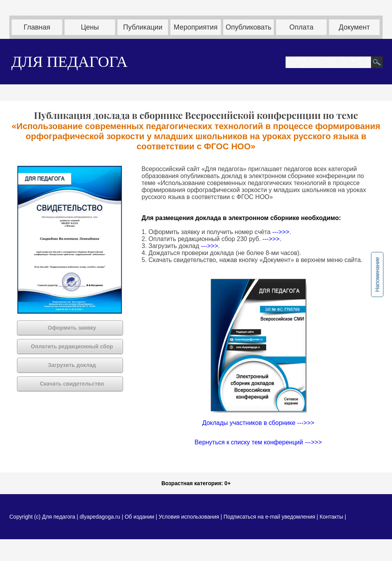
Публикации (143, 27)
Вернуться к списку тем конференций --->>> (258, 442)
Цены (90, 27)
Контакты (331, 517)
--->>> (281, 232)
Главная (37, 27)
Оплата (301, 27)
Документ (354, 27)
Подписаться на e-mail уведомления (269, 517)
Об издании (139, 517)
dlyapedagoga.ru (101, 517)
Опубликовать (248, 27)
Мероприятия (196, 27)
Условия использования (189, 517)
